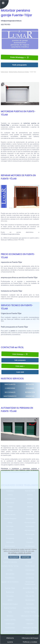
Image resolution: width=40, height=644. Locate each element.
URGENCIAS (30, 396)
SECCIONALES (10, 392)
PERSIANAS (30, 388)
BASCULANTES (10, 384)
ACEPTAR (26, 557)
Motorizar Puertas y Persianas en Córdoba (19, 72)
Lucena (10, 642)
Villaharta (10, 638)
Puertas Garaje (4, 72)
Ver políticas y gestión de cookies (20, 553)
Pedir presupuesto (19, 65)
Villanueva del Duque (30, 638)
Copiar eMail (20, 372)
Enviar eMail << (20, 366)
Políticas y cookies (30, 642)
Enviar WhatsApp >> (19, 57)
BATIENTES (30, 384)
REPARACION (30, 392)
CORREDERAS (10, 388)
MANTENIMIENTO (10, 396)
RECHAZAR (14, 557)
